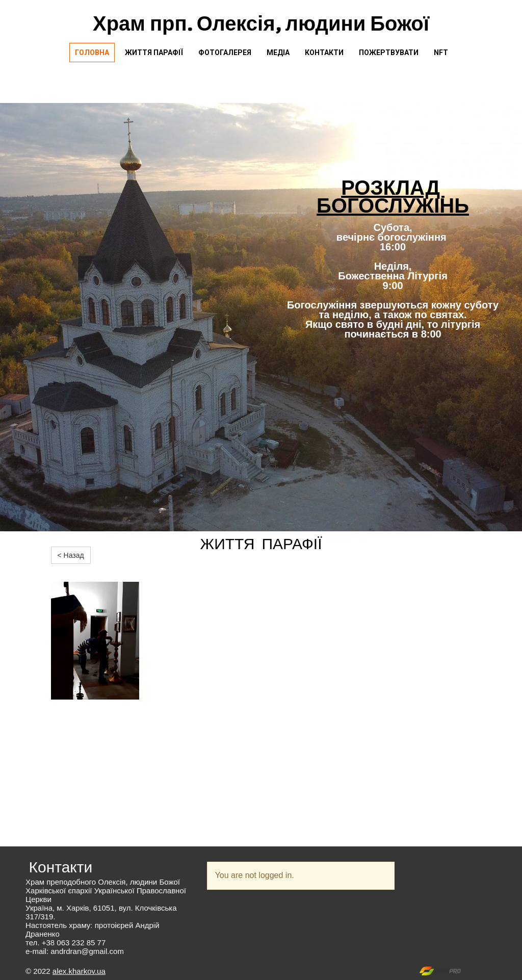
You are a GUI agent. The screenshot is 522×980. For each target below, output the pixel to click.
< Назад (71, 555)
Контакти (324, 53)
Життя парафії (154, 53)
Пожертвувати (389, 53)
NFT (441, 53)
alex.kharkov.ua (79, 971)
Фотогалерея (225, 53)
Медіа (278, 53)
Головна (92, 53)
